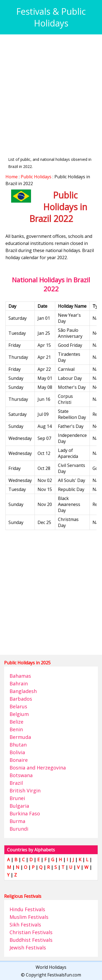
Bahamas (20, 676)
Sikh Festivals (25, 925)
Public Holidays (36, 177)
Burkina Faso (25, 813)
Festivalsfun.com (64, 975)
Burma (17, 821)
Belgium (19, 714)
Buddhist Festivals (31, 940)
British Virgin (25, 790)
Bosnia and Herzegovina (38, 768)
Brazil (16, 783)
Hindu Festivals (27, 909)
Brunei (17, 798)
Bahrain (19, 683)
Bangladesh (23, 691)
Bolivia (17, 752)
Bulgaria (19, 806)
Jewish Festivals (28, 948)
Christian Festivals (31, 932)
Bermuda (20, 737)
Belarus (18, 706)
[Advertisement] (51, 91)
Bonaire (19, 760)
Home (12, 177)
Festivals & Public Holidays (51, 17)
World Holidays (51, 967)
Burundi (19, 829)
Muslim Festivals (29, 917)
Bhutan (18, 745)
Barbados (21, 699)
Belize (16, 722)
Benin (16, 729)
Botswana (21, 775)
